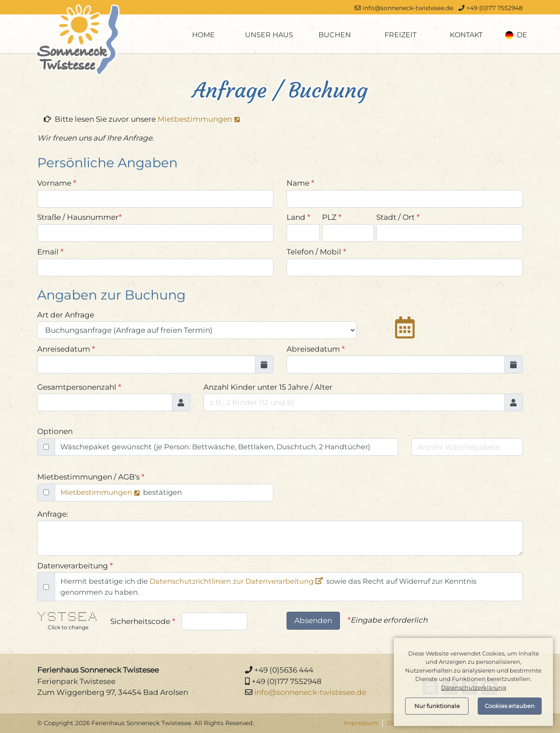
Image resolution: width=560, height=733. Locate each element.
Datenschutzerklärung (474, 687)
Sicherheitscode (143, 621)
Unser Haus (269, 35)
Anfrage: (53, 514)
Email (50, 252)
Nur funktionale (437, 706)
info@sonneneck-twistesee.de (408, 8)
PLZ (332, 217)
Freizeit (401, 35)
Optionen (55, 431)
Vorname (57, 183)
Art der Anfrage (66, 315)
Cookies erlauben (510, 706)
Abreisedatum (316, 349)
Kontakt (466, 35)
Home (203, 35)
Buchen (335, 35)
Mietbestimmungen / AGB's (91, 477)
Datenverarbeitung (75, 566)
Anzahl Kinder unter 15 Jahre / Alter (270, 387)
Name (300, 183)
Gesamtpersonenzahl (79, 387)
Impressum (361, 723)
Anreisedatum (66, 349)
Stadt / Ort (398, 217)
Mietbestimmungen (195, 119)
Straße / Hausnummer (79, 217)
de (516, 35)
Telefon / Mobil (316, 252)
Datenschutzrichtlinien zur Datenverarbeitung (232, 581)
